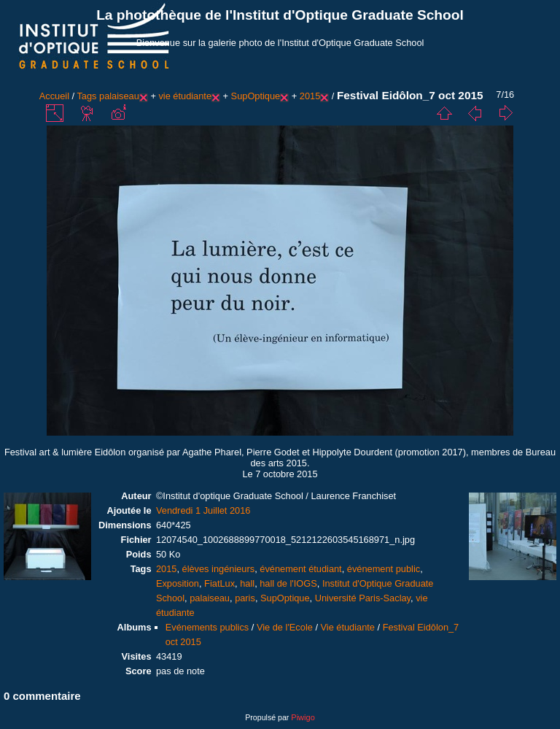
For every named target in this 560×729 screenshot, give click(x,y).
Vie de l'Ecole (285, 627)
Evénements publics (207, 627)
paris (245, 598)
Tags (86, 96)
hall (247, 583)
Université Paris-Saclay (363, 598)
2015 (310, 96)
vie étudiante (185, 96)
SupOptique (256, 96)
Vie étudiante (348, 627)
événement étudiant (300, 569)
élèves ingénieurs (219, 569)
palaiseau (119, 96)
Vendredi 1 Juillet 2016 (203, 510)
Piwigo (303, 717)
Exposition (178, 583)
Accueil (54, 96)
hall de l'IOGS (288, 583)
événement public (384, 569)
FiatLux (219, 583)
